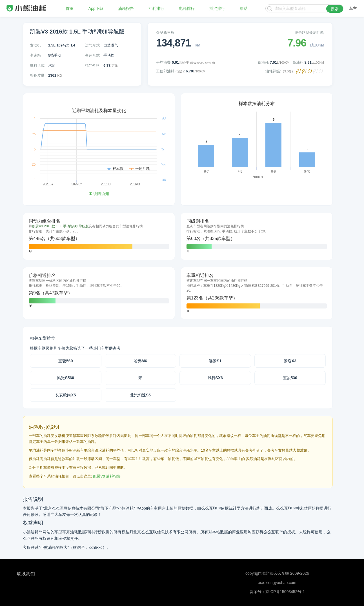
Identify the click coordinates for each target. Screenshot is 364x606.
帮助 (244, 8)
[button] (30, 251)
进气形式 (92, 45)
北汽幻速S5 (140, 395)
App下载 (96, 8)
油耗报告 (126, 8)
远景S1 (215, 361)
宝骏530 (290, 378)
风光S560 (66, 378)
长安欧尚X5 (66, 395)
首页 (70, 8)
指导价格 (92, 66)
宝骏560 (66, 361)
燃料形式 (37, 66)
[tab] (99, 236)
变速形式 (92, 55)
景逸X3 (290, 361)
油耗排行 (156, 8)
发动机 (35, 45)
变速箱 (35, 55)
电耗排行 (187, 8)
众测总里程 (165, 33)
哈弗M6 (140, 361)
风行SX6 (215, 378)
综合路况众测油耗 (309, 33)
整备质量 (37, 75)
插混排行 (217, 8)
